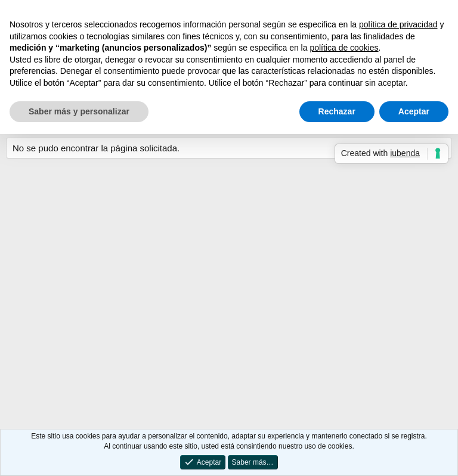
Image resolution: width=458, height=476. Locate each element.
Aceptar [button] (414, 111)
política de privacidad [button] (398, 24)
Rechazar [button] (337, 111)
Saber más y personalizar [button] (79, 111)
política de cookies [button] (344, 48)
